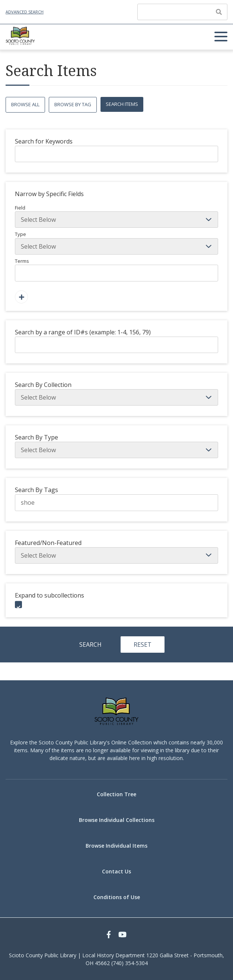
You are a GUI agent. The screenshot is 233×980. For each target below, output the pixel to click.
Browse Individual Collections (117, 820)
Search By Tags (36, 490)
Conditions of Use (117, 897)
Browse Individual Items (116, 846)
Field (116, 216)
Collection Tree (116, 794)
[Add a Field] (21, 297)
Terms (116, 270)
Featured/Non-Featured (48, 543)
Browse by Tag (73, 104)
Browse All (25, 104)
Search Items (122, 104)
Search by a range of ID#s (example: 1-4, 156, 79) (83, 332)
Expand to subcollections (50, 595)
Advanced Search (25, 12)
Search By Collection (43, 385)
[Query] (182, 12)
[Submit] (219, 12)
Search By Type (36, 437)
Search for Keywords (44, 141)
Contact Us (116, 871)
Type (116, 243)
